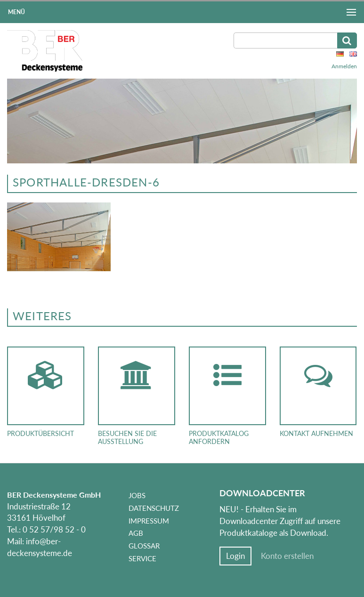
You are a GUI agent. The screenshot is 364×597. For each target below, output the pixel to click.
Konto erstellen (287, 556)
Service (142, 558)
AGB (136, 533)
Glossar (144, 546)
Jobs (137, 495)
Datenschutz (154, 508)
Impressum (149, 521)
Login (235, 556)
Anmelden (344, 66)
